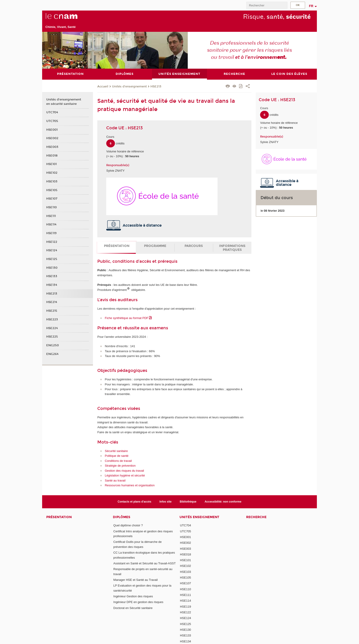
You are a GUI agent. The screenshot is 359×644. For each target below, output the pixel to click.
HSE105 (52, 190)
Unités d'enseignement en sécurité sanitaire (64, 102)
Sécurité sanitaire (116, 451)
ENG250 (53, 345)
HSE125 (52, 259)
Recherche (256, 517)
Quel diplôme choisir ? (128, 525)
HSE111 (51, 216)
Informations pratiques (232, 248)
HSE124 (52, 250)
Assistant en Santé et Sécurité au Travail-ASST (144, 563)
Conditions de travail (118, 461)
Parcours (194, 246)
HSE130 (52, 268)
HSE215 (52, 311)
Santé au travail (115, 480)
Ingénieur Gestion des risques (133, 596)
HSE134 (52, 285)
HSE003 (52, 147)
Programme (155, 246)
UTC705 (52, 121)
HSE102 (52, 173)
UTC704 (52, 112)
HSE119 (51, 233)
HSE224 (52, 328)
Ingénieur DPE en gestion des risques (138, 602)
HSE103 (52, 181)
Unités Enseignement (199, 517)
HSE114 (51, 225)
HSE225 (52, 337)
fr (311, 6)
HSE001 (52, 130)
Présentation (117, 246)
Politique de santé (117, 456)
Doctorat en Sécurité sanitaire (133, 608)
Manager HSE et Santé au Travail (136, 580)
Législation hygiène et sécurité (125, 475)
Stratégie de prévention (120, 466)
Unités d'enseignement (129, 87)
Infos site (166, 501)
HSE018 (52, 155)
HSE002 (52, 138)
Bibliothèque (188, 501)
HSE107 (52, 199)
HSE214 (52, 302)
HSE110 (52, 207)
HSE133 (52, 276)
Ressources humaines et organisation (130, 485)
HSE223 (52, 319)
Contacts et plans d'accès (135, 501)
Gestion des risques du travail (124, 470)
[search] (267, 5)
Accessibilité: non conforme (223, 501)
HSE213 (156, 87)
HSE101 (52, 164)
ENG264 (52, 354)
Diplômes (122, 517)
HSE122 (52, 242)
